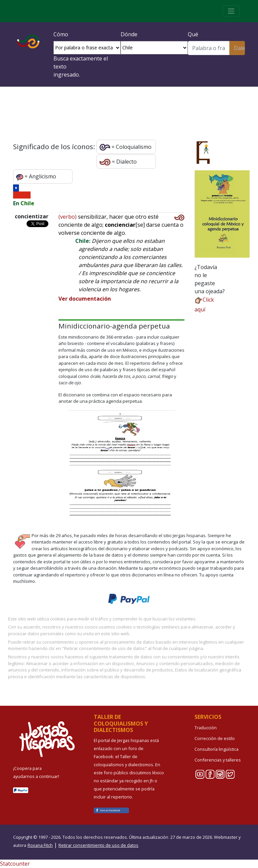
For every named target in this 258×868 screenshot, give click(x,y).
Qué (193, 34)
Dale (239, 48)
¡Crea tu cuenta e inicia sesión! (129, 112)
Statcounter (15, 864)
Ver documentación (85, 299)
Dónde (129, 34)
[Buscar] (209, 48)
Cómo (61, 34)
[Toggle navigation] (231, 11)
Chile (27, 203)
